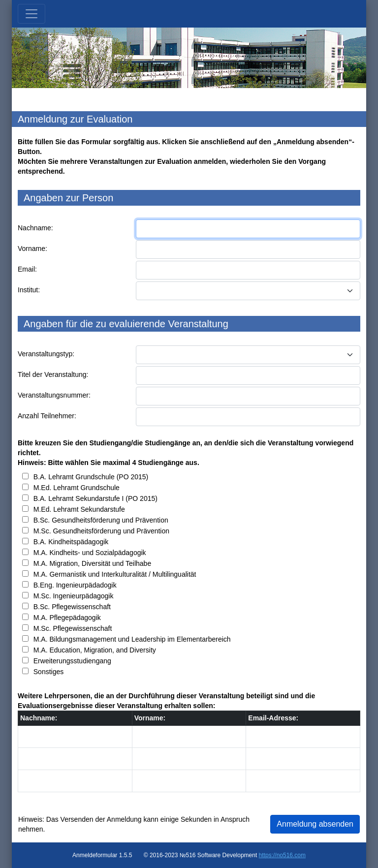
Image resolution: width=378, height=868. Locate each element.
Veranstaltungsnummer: (54, 395)
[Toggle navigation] (31, 14)
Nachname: (35, 228)
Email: (27, 269)
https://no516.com (282, 855)
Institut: (29, 290)
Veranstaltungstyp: (46, 354)
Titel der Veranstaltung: (53, 374)
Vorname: (32, 248)
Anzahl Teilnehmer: (47, 416)
